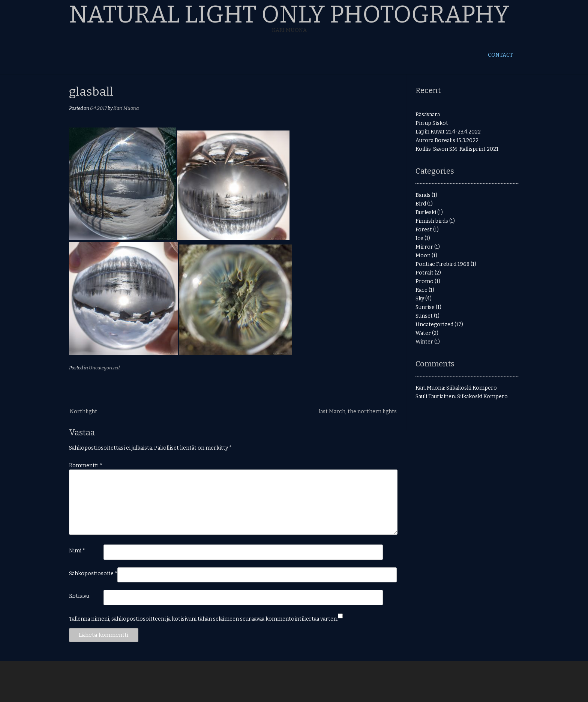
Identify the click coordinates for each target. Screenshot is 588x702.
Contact (500, 55)
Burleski (426, 212)
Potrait (424, 273)
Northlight (83, 412)
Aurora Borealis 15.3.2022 (447, 140)
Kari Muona (126, 108)
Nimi (77, 551)
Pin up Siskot (432, 123)
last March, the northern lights (358, 412)
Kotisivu (79, 596)
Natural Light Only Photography (289, 15)
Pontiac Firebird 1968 (442, 264)
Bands (423, 195)
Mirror (424, 247)
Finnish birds (432, 221)
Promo (424, 281)
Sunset (424, 316)
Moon (423, 256)
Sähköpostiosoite (93, 574)
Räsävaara (428, 115)
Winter (424, 342)
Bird (421, 204)
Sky (420, 299)
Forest (424, 230)
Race (421, 290)
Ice (419, 238)
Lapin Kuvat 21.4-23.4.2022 (448, 132)
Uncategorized (104, 368)
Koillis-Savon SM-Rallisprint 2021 (457, 149)
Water (423, 333)
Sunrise (425, 307)
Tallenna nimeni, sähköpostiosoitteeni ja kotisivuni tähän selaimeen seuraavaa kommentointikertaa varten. (203, 619)
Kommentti (86, 466)
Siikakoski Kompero (472, 388)
